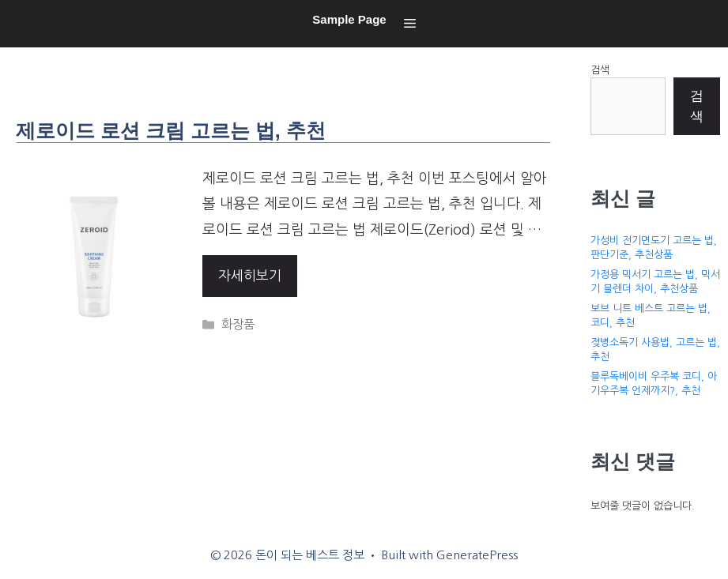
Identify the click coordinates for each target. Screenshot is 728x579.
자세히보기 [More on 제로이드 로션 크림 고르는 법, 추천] (250, 275)
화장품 (238, 324)
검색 (600, 70)
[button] (410, 24)
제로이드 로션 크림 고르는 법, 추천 (171, 130)
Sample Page (349, 19)
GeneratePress (477, 555)
